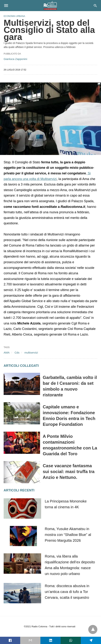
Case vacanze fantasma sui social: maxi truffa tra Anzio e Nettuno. (69, 472)
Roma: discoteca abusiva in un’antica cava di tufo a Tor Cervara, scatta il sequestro (67, 592)
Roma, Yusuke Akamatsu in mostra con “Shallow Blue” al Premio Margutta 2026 (68, 535)
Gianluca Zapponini (15, 59)
